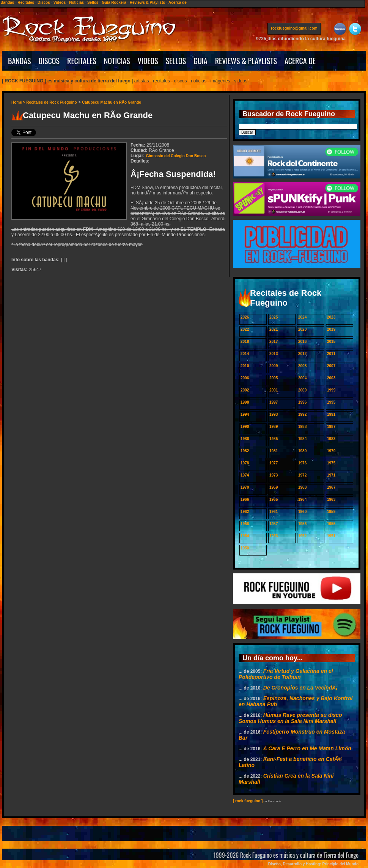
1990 (245, 427)
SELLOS (176, 61)
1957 (274, 524)
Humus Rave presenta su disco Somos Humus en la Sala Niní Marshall (290, 718)
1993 (274, 414)
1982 (245, 451)
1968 (302, 487)
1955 (331, 524)
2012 (302, 354)
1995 (331, 402)
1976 (302, 463)
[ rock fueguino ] (248, 801)
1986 (245, 439)
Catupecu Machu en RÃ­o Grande (112, 102)
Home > (19, 102)
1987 (331, 427)
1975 (331, 463)
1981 (274, 451)
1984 (302, 439)
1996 (302, 402)
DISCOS (49, 61)
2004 (302, 378)
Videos (60, 2)
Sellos (93, 2)
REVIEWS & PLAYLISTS (246, 61)
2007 (331, 366)
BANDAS (20, 61)
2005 (274, 378)
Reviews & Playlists (147, 2)
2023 (331, 317)
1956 (302, 524)
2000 (302, 390)
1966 (245, 499)
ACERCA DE (300, 61)
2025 (274, 317)
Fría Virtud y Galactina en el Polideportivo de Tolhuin (286, 674)
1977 (274, 463)
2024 (302, 317)
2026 (245, 317)
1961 (274, 512)
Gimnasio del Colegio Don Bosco (176, 156)
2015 (331, 342)
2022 (245, 329)
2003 (331, 378)
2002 (245, 390)
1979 (331, 451)
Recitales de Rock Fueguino (51, 102)
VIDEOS (148, 61)
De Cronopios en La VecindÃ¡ (300, 688)
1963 (331, 499)
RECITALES (82, 61)
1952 (302, 536)
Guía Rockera (114, 2)
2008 (302, 366)
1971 (331, 475)
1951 (331, 536)
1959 (331, 512)
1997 (274, 402)
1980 (302, 451)
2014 (245, 354)
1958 (245, 524)
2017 (274, 342)
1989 (274, 427)
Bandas (7, 2)
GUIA (200, 61)
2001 (274, 390)
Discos (44, 2)
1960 (302, 512)
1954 (245, 536)
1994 (245, 414)
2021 (274, 329)
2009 (274, 366)
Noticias (76, 2)
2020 (302, 329)
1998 (245, 402)
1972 (302, 475)
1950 (245, 548)
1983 (331, 439)
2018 (245, 342)
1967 (331, 487)
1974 (245, 475)
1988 (302, 427)
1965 (274, 499)
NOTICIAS (117, 61)
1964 (302, 499)
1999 (331, 390)
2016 (302, 342)
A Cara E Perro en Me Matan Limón (307, 748)
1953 (274, 536)
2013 (274, 354)
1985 (274, 439)
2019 (331, 329)
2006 (245, 378)
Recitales (26, 2)
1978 (245, 463)
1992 (302, 414)
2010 (245, 366)
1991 (331, 414)
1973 (274, 475)
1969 (274, 487)
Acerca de (178, 2)
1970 (245, 487)
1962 (245, 512)
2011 (331, 354)
